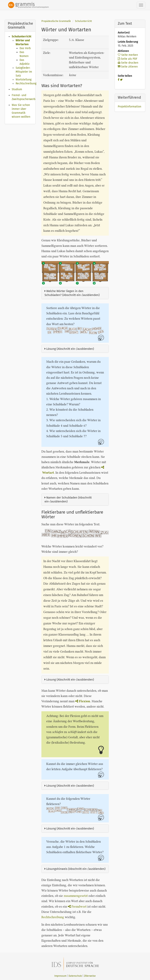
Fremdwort (77, 907)
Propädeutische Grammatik (56, 21)
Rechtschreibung (26, 83)
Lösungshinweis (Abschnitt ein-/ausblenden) (75, 869)
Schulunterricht (21, 37)
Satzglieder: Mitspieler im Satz (24, 72)
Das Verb (25, 48)
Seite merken (128, 55)
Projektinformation (129, 107)
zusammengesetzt (76, 896)
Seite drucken (128, 63)
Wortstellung (24, 80)
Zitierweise (90, 976)
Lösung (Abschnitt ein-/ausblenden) (69, 349)
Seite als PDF (128, 59)
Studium (17, 89)
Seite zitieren (128, 67)
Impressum (60, 976)
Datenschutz (75, 976)
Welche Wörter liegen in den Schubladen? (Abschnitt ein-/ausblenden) (72, 293)
